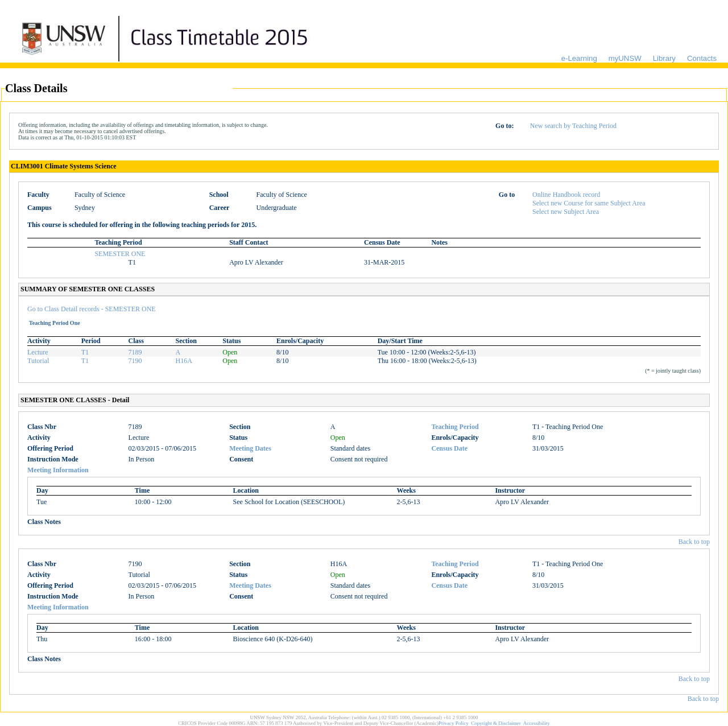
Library (664, 58)
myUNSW (625, 58)
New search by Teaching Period (573, 126)
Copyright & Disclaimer (496, 723)
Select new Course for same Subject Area (589, 203)
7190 (135, 361)
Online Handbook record (566, 195)
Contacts (702, 58)
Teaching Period (455, 427)
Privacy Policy (454, 723)
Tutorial (38, 361)
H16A (183, 361)
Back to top (694, 542)
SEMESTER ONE (120, 254)
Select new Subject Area (566, 212)
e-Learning (579, 58)
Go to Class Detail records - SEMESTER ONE (92, 309)
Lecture (38, 352)
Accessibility (537, 723)
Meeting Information (58, 470)
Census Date (449, 448)
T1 (85, 352)
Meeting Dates (250, 448)
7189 (135, 352)
